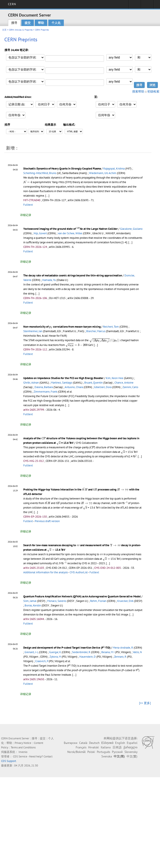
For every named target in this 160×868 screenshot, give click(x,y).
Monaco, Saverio (57, 601)
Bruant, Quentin (93, 383)
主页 (4, 30)
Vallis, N (137, 652)
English (120, 743)
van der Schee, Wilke (70, 233)
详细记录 (26, 215)
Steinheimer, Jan (33, 331)
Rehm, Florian (98, 601)
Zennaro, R (120, 657)
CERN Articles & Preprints (21, 30)
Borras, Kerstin (33, 605)
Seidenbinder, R (81, 652)
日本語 (117, 747)
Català (83, 743)
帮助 (41, 23)
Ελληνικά (107, 743)
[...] (47, 196)
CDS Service (20, 756)
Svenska (107, 756)
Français (81, 747)
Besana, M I (108, 652)
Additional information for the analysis (45, 572)
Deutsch (94, 743)
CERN (12, 4)
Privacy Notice (23, 743)
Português (104, 752)
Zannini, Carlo (130, 387)
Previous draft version (47, 521)
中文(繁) (132, 756)
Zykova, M (55, 657)
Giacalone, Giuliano (131, 229)
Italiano (106, 747)
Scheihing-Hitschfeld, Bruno (40, 173)
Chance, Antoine (124, 383)
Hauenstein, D (88, 657)
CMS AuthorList (79, 572)
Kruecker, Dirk (125, 601)
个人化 (56, 23)
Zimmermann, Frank (45, 392)
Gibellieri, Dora (103, 387)
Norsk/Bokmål (76, 752)
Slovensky (131, 752)
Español (132, 743)
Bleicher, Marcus (96, 331)
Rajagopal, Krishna (114, 169)
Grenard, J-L (31, 652)
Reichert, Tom (111, 327)
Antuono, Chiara (74, 387)
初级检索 (153, 91)
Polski (91, 752)
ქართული (130, 747)
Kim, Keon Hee (115, 378)
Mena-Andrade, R (123, 648)
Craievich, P (42, 661)
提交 (28, 23)
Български (71, 743)
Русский (117, 752)
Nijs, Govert (40, 233)
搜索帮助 (138, 91)
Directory (147, 6)
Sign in (135, 6)
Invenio (23, 752)
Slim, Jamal (30, 601)
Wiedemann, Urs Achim (103, 173)
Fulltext (28, 205)
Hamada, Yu (49, 280)
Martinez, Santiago (62, 383)
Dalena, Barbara (44, 387)
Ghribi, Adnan (31, 383)
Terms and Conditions (23, 747)
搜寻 (14, 23)
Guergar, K (55, 652)
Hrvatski (94, 747)
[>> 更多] (145, 703)
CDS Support (9, 761)
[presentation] (28, 182)
